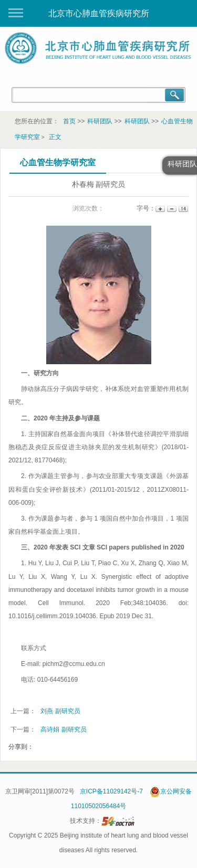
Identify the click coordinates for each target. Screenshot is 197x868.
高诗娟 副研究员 (63, 729)
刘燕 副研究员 (60, 711)
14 (183, 209)
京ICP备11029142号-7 (111, 791)
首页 (69, 121)
